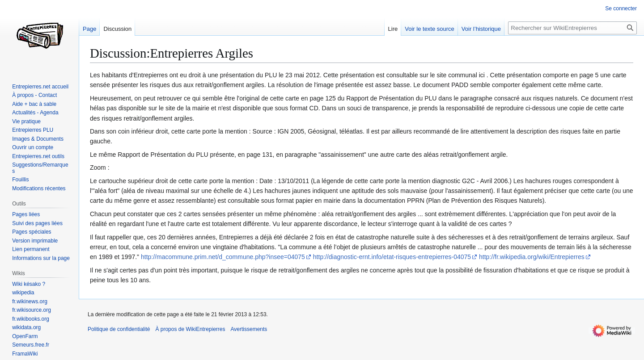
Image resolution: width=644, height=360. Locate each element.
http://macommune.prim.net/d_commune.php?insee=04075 (223, 257)
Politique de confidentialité (119, 329)
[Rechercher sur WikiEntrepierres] (572, 28)
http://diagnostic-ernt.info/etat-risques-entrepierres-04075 (392, 257)
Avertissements (249, 329)
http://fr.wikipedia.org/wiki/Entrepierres (532, 257)
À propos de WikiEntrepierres (190, 329)
